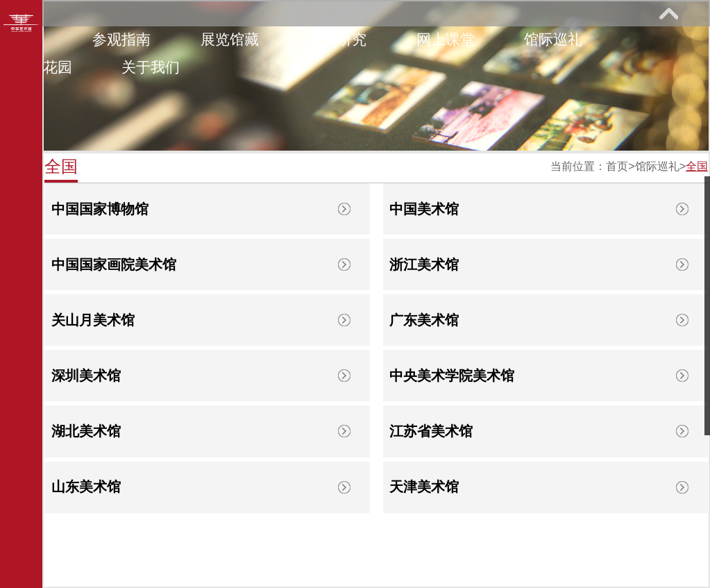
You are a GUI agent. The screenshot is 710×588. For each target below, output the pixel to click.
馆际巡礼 (553, 39)
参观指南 (121, 39)
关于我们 (151, 67)
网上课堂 (446, 39)
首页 (617, 166)
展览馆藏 (230, 39)
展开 (668, 13)
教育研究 (337, 39)
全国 (697, 166)
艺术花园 (43, 67)
